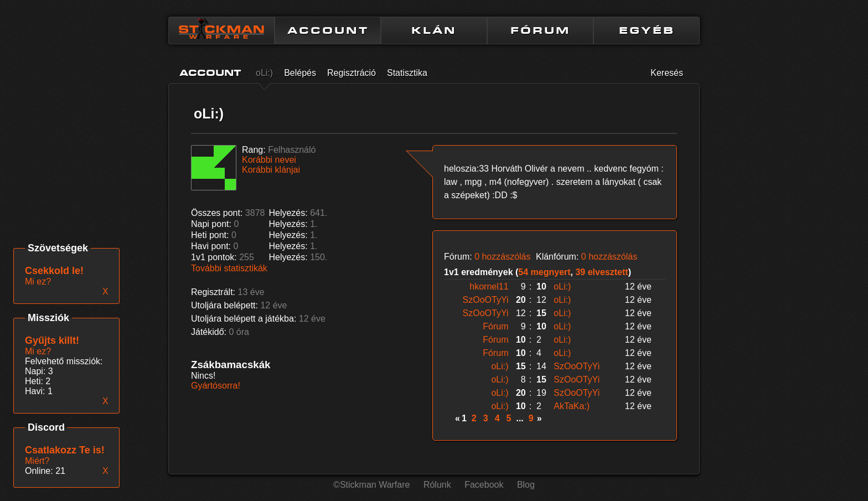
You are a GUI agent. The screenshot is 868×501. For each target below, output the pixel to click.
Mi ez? (38, 351)
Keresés (667, 73)
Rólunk (437, 485)
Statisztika (407, 73)
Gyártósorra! (216, 386)
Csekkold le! (54, 271)
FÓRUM (540, 30)
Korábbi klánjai (271, 170)
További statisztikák (229, 268)
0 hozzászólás (502, 257)
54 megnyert (544, 272)
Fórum (495, 326)
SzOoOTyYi (486, 300)
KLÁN (434, 30)
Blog (526, 485)
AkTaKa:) (572, 406)
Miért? (37, 461)
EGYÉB (647, 30)
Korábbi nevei (269, 160)
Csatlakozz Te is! (65, 450)
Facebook (484, 485)
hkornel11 (489, 286)
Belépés (300, 73)
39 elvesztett (601, 272)
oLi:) (264, 73)
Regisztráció (352, 73)
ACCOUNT (328, 30)
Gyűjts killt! (52, 340)
